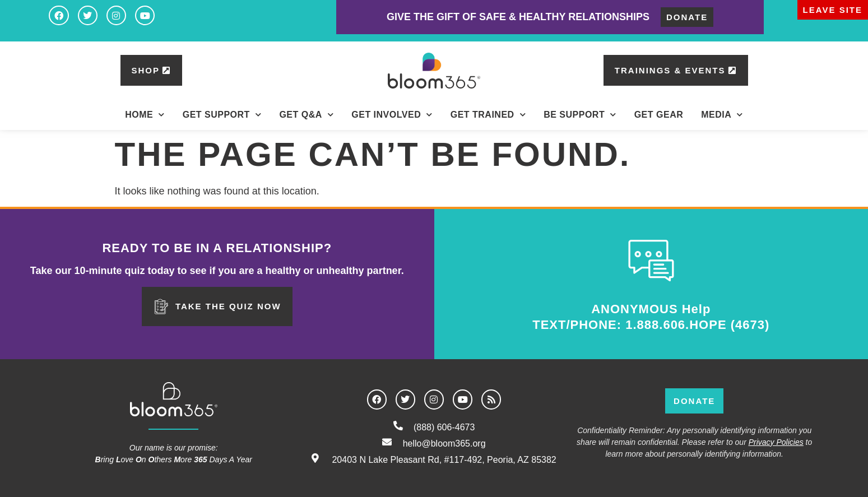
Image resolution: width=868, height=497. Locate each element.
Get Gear (659, 115)
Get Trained (488, 115)
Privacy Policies (776, 442)
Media (722, 115)
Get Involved (392, 115)
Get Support (222, 115)
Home (145, 115)
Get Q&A (306, 115)
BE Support (580, 115)
